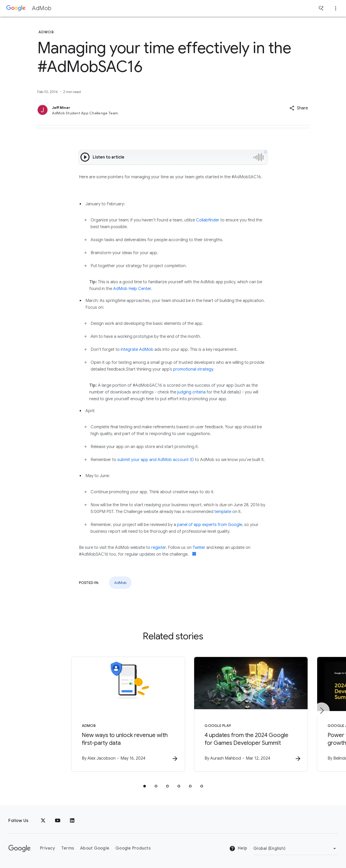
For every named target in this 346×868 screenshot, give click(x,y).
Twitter (199, 548)
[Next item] (322, 711)
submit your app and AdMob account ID (156, 460)
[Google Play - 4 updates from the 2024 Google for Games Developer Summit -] (241, 714)
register (159, 548)
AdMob (42, 8)
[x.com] (43, 821)
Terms (68, 849)
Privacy (48, 849)
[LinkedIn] (72, 821)
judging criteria (191, 392)
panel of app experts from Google (210, 525)
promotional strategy (193, 369)
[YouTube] (58, 821)
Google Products (133, 849)
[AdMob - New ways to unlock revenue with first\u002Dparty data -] (105, 714)
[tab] (145, 786)
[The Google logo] (19, 849)
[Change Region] (296, 849)
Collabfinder (208, 220)
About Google (95, 849)
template (223, 512)
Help (238, 849)
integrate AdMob (137, 350)
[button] (299, 108)
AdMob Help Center (132, 289)
